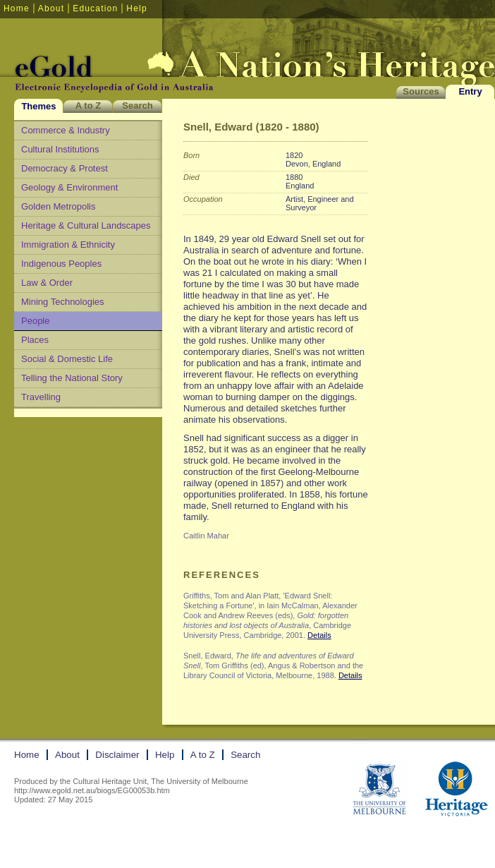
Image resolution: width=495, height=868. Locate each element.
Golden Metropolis (59, 206)
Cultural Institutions (60, 149)
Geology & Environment (69, 187)
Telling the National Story (72, 378)
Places (35, 340)
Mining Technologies (63, 302)
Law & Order (47, 283)
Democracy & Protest (65, 168)
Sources (421, 91)
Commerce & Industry (66, 130)
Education (95, 8)
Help (136, 8)
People (35, 321)
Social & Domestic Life (67, 359)
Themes (38, 106)
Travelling (41, 397)
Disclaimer (117, 755)
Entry (470, 91)
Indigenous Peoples (61, 264)
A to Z (88, 106)
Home (17, 8)
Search (137, 106)
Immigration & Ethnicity (68, 245)
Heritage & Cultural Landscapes (86, 225)
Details (319, 635)
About (51, 8)
